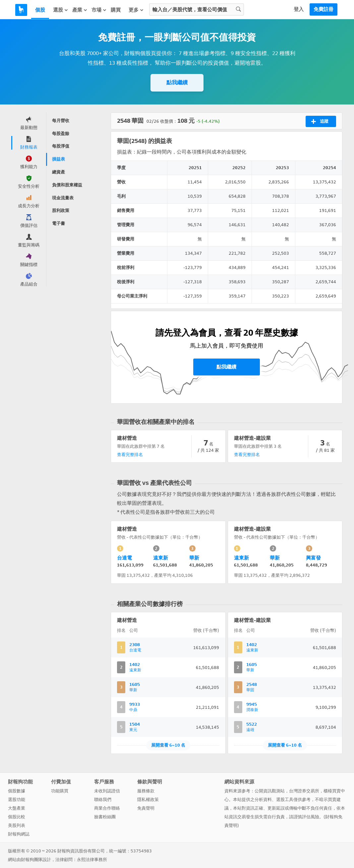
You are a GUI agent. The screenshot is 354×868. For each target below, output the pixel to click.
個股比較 (17, 817)
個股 (40, 10)
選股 (61, 10)
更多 (136, 10)
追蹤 (320, 121)
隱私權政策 (148, 800)
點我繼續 (177, 82)
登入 (299, 9)
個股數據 (17, 791)
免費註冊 (324, 9)
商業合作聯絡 (107, 808)
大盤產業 (17, 808)
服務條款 (146, 791)
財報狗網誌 (19, 834)
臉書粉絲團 (105, 817)
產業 (80, 10)
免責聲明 (146, 808)
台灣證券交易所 (304, 791)
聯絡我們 (103, 800)
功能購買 (60, 791)
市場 (99, 10)
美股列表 (17, 825)
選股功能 (17, 800)
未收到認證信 (107, 791)
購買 (116, 10)
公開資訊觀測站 (270, 791)
